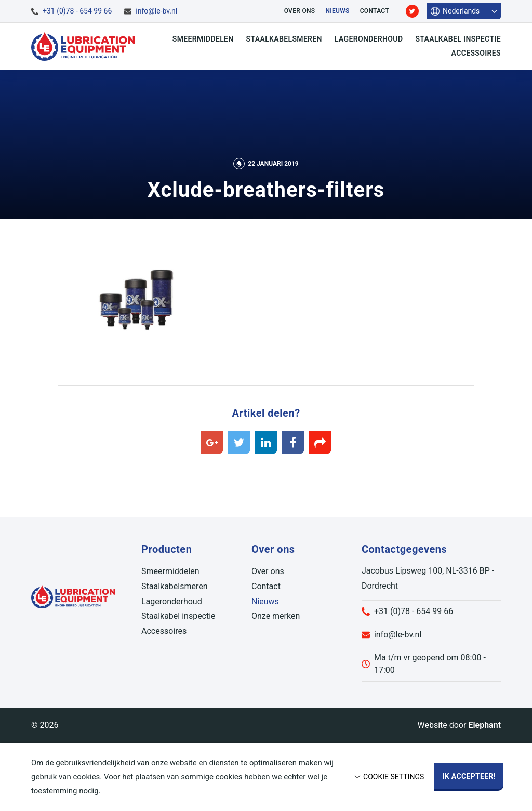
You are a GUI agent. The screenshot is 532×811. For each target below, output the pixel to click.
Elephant (484, 725)
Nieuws (337, 11)
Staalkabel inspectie (458, 39)
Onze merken (276, 616)
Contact (375, 11)
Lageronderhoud (369, 39)
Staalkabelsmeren (284, 39)
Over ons (300, 11)
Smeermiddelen (203, 39)
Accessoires (476, 53)
